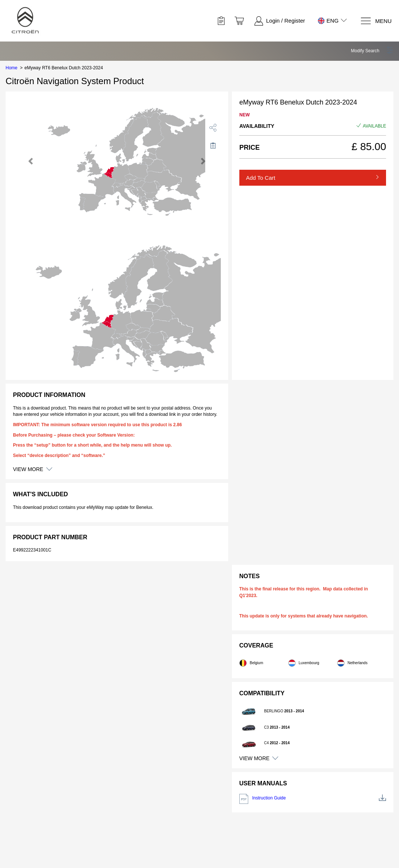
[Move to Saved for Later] (213, 145)
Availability (257, 126)
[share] (213, 127)
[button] (372, 51)
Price (250, 148)
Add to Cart (261, 178)
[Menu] (376, 21)
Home (11, 68)
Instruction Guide (313, 799)
